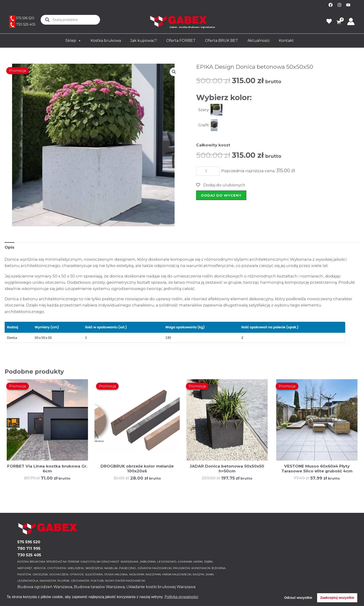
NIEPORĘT (25, 568)
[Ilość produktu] (208, 171)
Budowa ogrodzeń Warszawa (45, 587)
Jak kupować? (144, 41)
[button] (174, 72)
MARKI (198, 562)
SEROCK (40, 568)
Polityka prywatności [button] (181, 597)
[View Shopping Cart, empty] (337, 23)
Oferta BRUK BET (222, 41)
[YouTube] (348, 5)
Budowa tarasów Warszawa (99, 587)
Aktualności (258, 41)
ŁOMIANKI (185, 562)
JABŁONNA (148, 562)
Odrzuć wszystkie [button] (298, 598)
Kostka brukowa (106, 41)
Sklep (73, 41)
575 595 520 (25, 18)
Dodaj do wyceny (221, 195)
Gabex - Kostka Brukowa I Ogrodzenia (192, 27)
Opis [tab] (10, 247)
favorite (329, 21)
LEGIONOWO (167, 562)
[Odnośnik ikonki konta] (351, 21)
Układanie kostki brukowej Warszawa (161, 587)
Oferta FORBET (181, 41)
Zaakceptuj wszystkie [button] (337, 598)
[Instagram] (339, 5)
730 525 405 (26, 24)
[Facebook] (331, 5)
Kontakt (286, 41)
